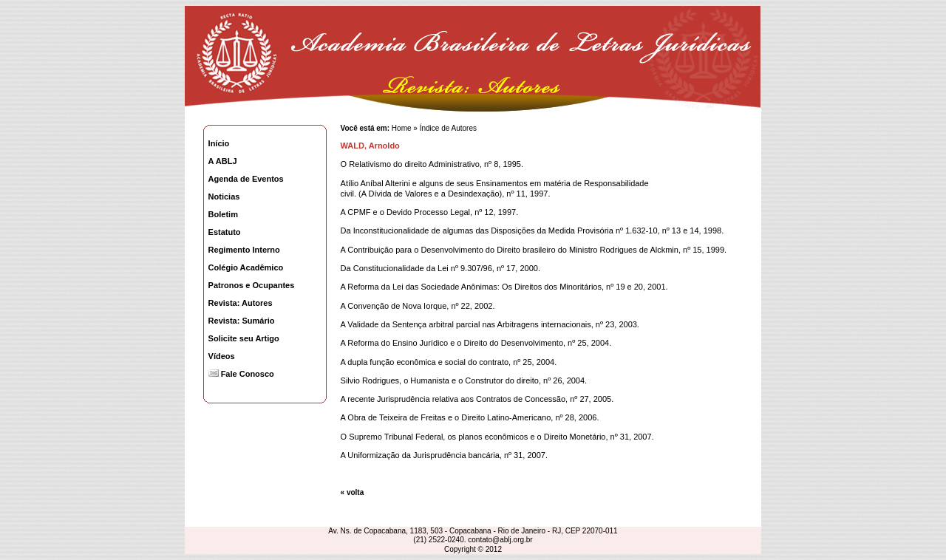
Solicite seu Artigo (244, 338)
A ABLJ (223, 161)
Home (400, 128)
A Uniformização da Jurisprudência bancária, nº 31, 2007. (444, 455)
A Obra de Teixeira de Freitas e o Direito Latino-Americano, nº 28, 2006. (470, 417)
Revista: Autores (241, 303)
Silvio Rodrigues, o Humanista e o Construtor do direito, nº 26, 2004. (464, 380)
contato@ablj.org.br (500, 540)
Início (219, 143)
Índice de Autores (448, 128)
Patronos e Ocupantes (252, 285)
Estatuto (225, 232)
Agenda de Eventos (246, 179)
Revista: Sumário (242, 321)
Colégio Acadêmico (246, 267)
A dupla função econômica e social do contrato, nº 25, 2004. (449, 362)
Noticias (224, 197)
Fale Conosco (241, 374)
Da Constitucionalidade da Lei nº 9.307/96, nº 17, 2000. (440, 268)
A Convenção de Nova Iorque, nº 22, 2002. (418, 306)
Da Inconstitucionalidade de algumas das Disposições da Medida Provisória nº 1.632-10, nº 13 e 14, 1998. (532, 231)
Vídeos (222, 356)
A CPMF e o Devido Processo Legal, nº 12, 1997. (430, 212)
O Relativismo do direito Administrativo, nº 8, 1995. (432, 164)
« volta (353, 492)
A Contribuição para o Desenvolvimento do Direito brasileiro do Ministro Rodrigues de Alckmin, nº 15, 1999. (534, 250)
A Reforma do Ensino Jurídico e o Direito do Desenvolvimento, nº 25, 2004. (476, 343)
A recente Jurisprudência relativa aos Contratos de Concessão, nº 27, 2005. (477, 399)
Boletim (223, 214)
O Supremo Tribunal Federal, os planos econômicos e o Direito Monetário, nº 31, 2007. (497, 437)
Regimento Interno (244, 250)
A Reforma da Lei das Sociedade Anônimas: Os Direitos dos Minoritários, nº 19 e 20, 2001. (504, 287)
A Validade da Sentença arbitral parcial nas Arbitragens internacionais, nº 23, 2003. (490, 324)
